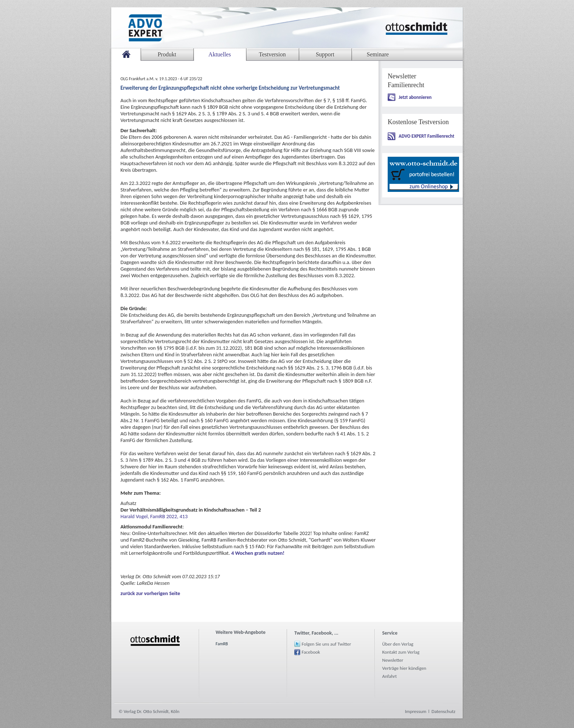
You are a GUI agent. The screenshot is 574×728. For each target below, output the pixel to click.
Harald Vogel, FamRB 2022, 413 (154, 516)
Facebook (311, 652)
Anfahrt (389, 676)
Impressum (416, 711)
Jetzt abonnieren (415, 97)
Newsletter (393, 660)
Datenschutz (443, 711)
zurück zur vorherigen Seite (150, 593)
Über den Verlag (398, 644)
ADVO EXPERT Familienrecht (426, 136)
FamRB (222, 644)
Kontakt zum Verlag (401, 652)
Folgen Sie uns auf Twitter (326, 644)
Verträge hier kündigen (404, 668)
